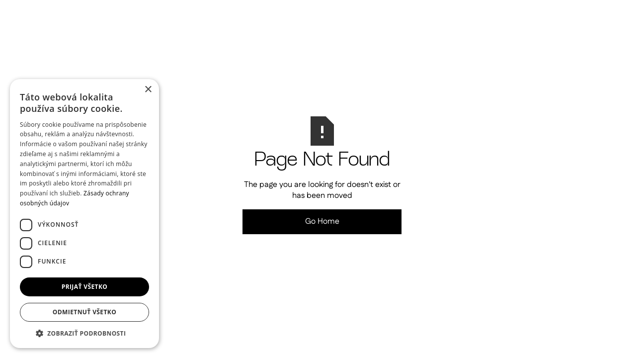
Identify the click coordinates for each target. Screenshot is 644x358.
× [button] (148, 90)
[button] (84, 333)
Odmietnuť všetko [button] (84, 312)
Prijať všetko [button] (85, 287)
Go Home (322, 222)
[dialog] (84, 214)
